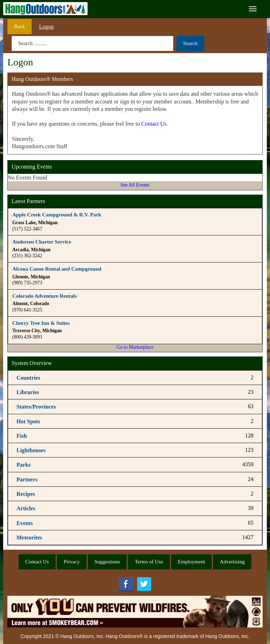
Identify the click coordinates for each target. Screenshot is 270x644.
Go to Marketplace (135, 347)
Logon (46, 27)
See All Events (135, 185)
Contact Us (154, 124)
